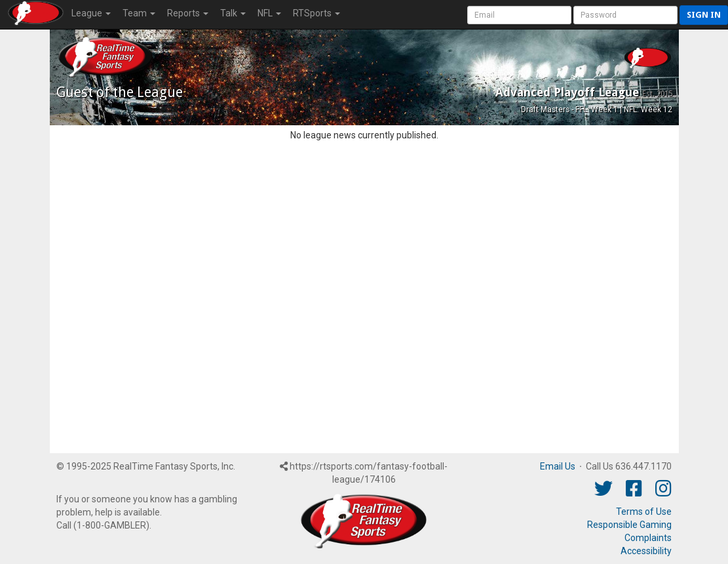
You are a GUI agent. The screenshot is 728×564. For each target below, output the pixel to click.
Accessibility (646, 551)
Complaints (648, 538)
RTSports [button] (316, 13)
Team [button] (139, 13)
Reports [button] (188, 13)
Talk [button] (233, 13)
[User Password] (625, 15)
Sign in (704, 15)
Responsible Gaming (629, 525)
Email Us (558, 466)
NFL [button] (269, 13)
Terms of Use (644, 512)
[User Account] (519, 15)
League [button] (91, 13)
